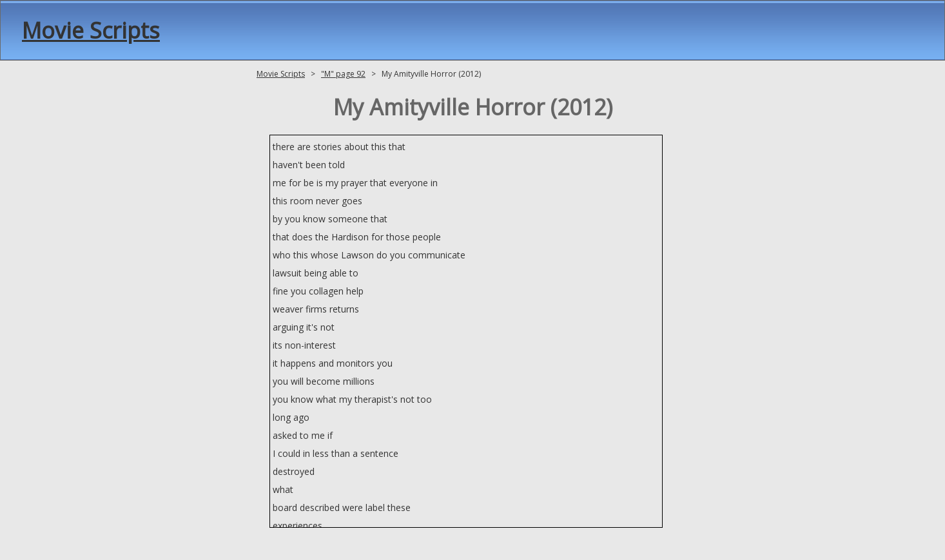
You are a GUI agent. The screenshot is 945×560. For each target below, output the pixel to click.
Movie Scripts (91, 30)
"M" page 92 (343, 74)
